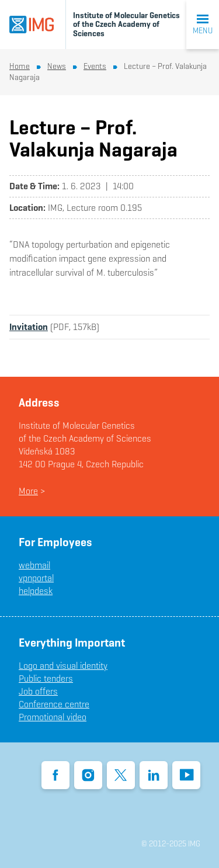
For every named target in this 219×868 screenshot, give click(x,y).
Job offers (38, 691)
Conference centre (54, 704)
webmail (34, 565)
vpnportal (36, 578)
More (28, 491)
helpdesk (36, 591)
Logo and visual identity (63, 666)
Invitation (29, 327)
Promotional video (53, 717)
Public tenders (46, 678)
